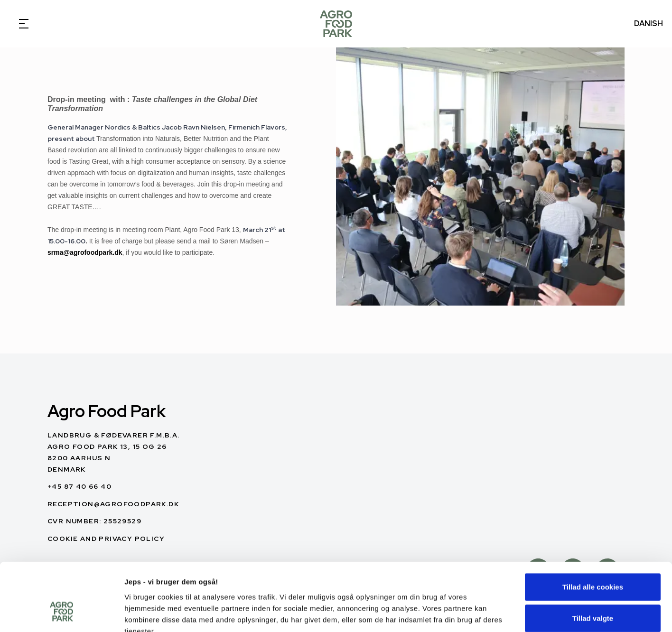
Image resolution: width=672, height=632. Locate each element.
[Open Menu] (24, 24)
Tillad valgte (593, 562)
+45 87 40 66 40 (79, 486)
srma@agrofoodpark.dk (85, 252)
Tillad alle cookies (593, 531)
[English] (336, 24)
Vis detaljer (493, 613)
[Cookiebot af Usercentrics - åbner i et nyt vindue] (61, 613)
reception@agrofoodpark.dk (113, 504)
